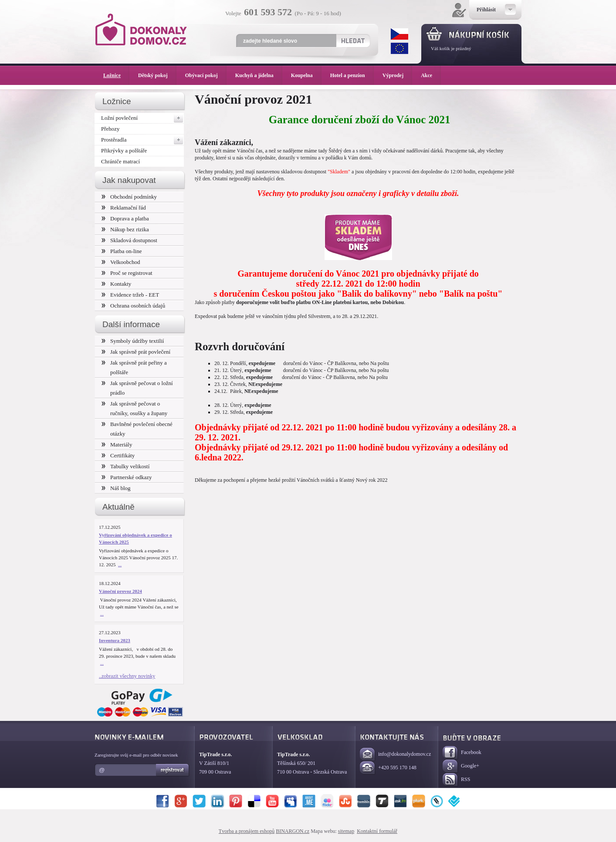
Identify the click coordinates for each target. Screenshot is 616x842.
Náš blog (116, 488)
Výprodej (397, 75)
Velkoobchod (121, 262)
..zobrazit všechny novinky (127, 676)
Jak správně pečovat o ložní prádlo (137, 388)
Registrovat (173, 770)
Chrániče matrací (120, 161)
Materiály (117, 445)
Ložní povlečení (142, 118)
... (120, 565)
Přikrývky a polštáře (124, 150)
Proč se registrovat (127, 273)
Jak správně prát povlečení (136, 352)
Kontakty (116, 284)
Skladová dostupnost (129, 240)
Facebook (462, 753)
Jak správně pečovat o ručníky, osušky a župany (134, 408)
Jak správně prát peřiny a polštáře (134, 367)
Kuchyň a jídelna (259, 75)
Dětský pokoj (157, 75)
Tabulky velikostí (125, 466)
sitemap (346, 831)
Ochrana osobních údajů (133, 306)
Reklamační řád (124, 208)
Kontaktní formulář (377, 831)
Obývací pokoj (206, 75)
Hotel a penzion (352, 75)
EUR (399, 48)
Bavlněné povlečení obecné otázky (137, 429)
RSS (456, 780)
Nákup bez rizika (125, 229)
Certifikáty (118, 455)
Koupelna (306, 75)
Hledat (353, 41)
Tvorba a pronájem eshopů (247, 831)
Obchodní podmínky (129, 197)
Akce (428, 75)
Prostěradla (142, 140)
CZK (399, 34)
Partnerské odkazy (127, 477)
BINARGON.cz (293, 831)
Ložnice (116, 75)
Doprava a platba (125, 218)
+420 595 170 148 (388, 768)
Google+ (461, 766)
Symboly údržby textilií (133, 341)
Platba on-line (122, 251)
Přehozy (110, 129)
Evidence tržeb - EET (130, 295)
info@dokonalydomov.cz (395, 755)
